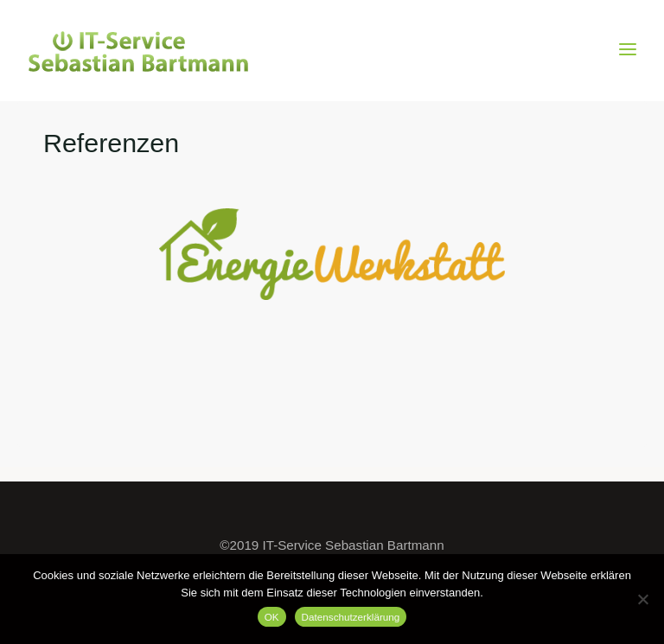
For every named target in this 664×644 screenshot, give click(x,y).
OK (272, 617)
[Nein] (642, 599)
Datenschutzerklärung (351, 617)
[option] (332, 254)
